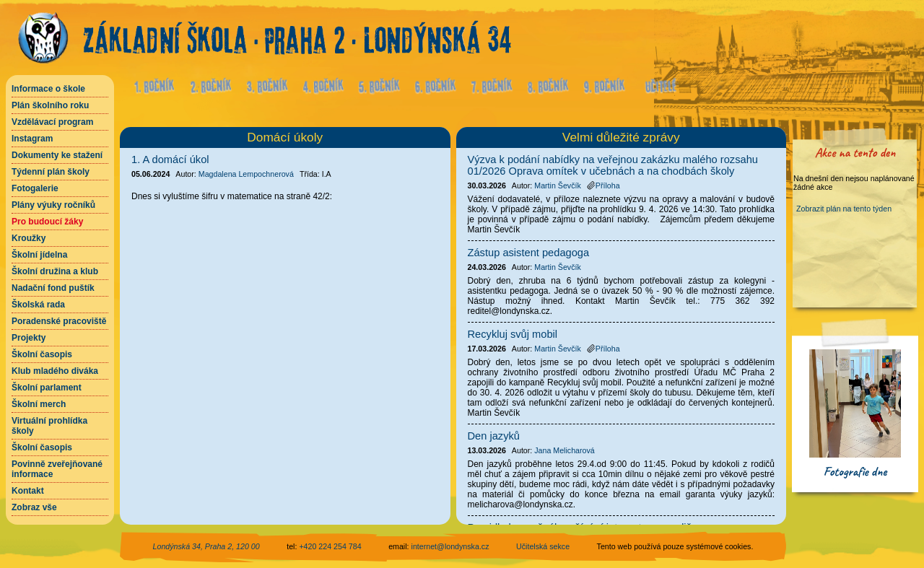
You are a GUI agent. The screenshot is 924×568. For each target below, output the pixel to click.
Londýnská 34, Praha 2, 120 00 (206, 546)
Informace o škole (48, 89)
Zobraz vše (34, 507)
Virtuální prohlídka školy (49, 426)
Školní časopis (42, 354)
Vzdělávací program (52, 122)
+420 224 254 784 (330, 546)
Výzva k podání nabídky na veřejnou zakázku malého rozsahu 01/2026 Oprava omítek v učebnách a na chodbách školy (613, 165)
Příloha (603, 185)
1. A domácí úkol (170, 160)
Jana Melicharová (565, 450)
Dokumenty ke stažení (57, 155)
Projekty (29, 338)
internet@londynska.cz (450, 546)
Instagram (32, 139)
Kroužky (29, 238)
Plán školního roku (50, 105)
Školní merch (39, 404)
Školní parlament (47, 388)
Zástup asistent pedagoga (529, 253)
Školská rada (38, 305)
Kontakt (28, 491)
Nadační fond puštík (53, 288)
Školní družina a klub (55, 271)
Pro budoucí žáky (47, 222)
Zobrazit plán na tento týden (844, 209)
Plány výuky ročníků (53, 205)
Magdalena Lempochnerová (246, 174)
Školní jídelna (39, 255)
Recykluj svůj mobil (513, 334)
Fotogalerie (35, 188)
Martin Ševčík (558, 185)
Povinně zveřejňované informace (57, 469)
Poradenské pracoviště (59, 321)
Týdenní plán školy (51, 172)
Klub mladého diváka (55, 371)
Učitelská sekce (543, 546)
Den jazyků (494, 436)
